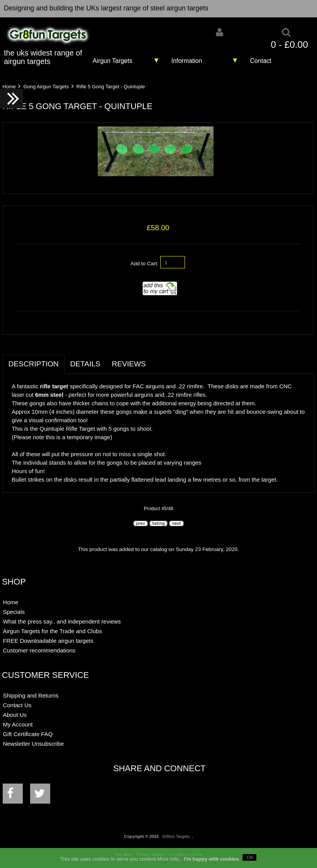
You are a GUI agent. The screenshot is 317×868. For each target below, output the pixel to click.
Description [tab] (34, 364)
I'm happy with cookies (212, 861)
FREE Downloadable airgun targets (48, 641)
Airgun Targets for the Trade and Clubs (52, 631)
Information (187, 61)
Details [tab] (85, 364)
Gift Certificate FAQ (28, 734)
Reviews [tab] (129, 364)
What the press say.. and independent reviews (62, 621)
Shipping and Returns (31, 695)
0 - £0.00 (289, 45)
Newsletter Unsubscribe (33, 744)
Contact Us (17, 705)
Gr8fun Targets (176, 836)
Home (9, 87)
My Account (18, 724)
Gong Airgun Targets (46, 87)
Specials (14, 612)
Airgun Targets (113, 61)
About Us (15, 715)
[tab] (158, 360)
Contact (260, 61)
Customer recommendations (39, 650)
